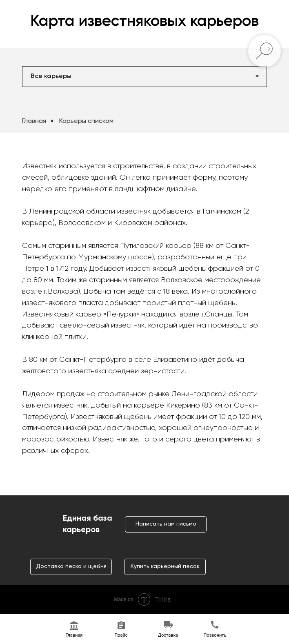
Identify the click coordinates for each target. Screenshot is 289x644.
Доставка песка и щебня (71, 566)
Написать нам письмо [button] (166, 524)
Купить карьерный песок (165, 566)
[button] (121, 630)
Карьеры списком (86, 121)
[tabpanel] (144, 116)
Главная (34, 121)
